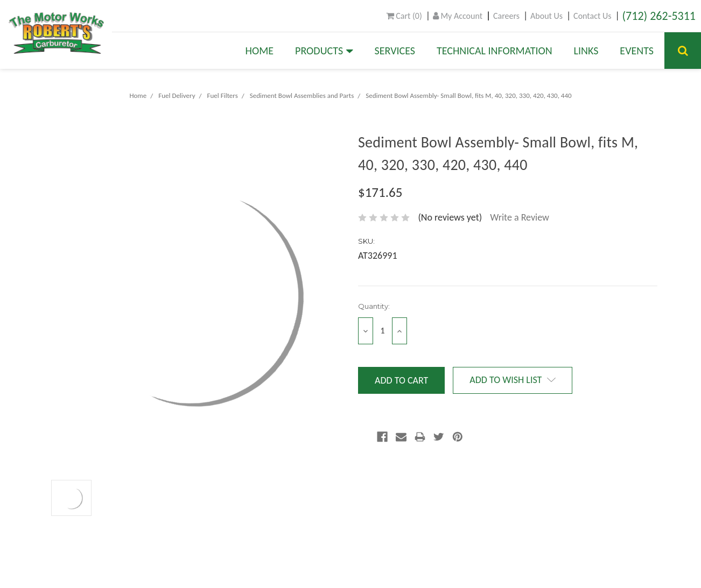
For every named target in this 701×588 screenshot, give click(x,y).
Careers (506, 16)
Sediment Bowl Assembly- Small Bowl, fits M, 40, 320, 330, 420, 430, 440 (468, 95)
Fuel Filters (223, 95)
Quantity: (374, 306)
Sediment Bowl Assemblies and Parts (302, 95)
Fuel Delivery (177, 95)
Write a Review (520, 217)
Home (260, 51)
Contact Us (592, 16)
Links (586, 51)
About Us (546, 16)
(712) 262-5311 (659, 16)
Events (637, 51)
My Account (458, 16)
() (404, 16)
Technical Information (495, 51)
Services (395, 51)
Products (324, 51)
